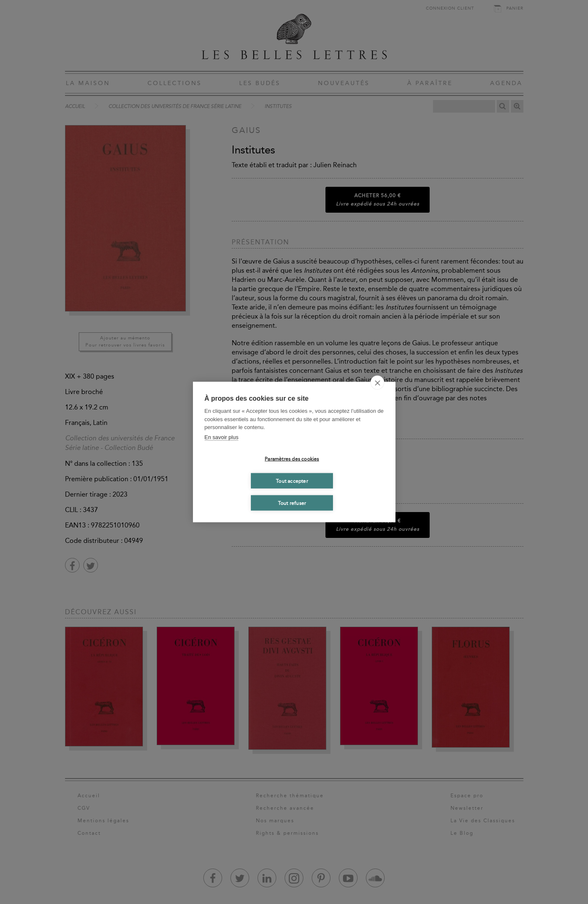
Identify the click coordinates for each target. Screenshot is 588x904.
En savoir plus (222, 437)
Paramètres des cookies (292, 459)
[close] (377, 383)
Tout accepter (292, 481)
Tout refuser (292, 503)
